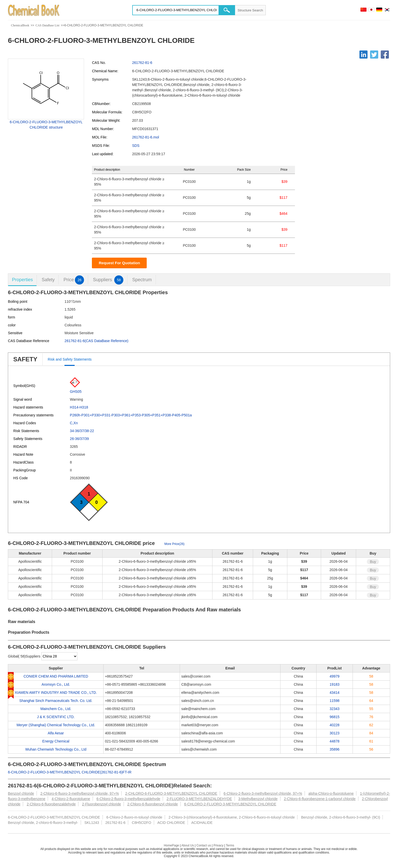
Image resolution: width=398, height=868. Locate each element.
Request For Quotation (119, 263)
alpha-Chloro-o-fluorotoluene (331, 793)
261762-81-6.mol (145, 137)
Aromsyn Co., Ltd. (56, 684)
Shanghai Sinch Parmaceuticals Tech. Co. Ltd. (56, 701)
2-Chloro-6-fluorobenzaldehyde (51, 804)
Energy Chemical (56, 741)
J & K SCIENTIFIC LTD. (56, 717)
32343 (334, 709)
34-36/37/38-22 (82, 431)
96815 (334, 717)
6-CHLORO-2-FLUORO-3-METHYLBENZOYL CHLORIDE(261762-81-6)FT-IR (70, 772)
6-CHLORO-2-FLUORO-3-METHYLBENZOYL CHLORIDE (230, 804)
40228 (334, 725)
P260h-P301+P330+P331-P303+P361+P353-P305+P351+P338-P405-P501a (131, 415)
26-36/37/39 (79, 439)
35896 (334, 749)
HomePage (171, 845)
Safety (48, 280)
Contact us (204, 845)
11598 (334, 701)
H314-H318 (79, 407)
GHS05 (76, 392)
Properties (22, 280)
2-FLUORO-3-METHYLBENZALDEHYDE (199, 799)
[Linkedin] (363, 55)
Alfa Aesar (56, 733)
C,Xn (74, 423)
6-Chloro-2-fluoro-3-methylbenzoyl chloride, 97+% (263, 793)
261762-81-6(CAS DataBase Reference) (96, 341)
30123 (334, 733)
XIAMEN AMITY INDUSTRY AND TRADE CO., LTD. (56, 693)
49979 (334, 676)
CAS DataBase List (47, 25)
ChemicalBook (20, 25)
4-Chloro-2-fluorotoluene (71, 799)
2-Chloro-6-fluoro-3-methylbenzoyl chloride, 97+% (80, 793)
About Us (188, 845)
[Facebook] (385, 55)
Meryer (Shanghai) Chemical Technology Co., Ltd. (56, 725)
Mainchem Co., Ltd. (56, 709)
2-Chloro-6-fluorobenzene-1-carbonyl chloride (320, 799)
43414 (334, 693)
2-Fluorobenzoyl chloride (101, 804)
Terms (230, 845)
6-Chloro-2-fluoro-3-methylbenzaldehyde (128, 799)
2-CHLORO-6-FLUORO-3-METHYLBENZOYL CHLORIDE (171, 793)
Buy (373, 562)
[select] (59, 656)
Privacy (218, 845)
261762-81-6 (142, 63)
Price (74, 280)
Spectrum (142, 280)
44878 (334, 741)
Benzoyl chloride (21, 793)
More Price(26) (174, 544)
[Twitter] (374, 55)
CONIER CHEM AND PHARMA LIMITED (56, 676)
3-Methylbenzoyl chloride (258, 799)
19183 (334, 684)
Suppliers (108, 280)
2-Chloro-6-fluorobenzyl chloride (152, 804)
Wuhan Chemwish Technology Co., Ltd (56, 749)
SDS (136, 146)
